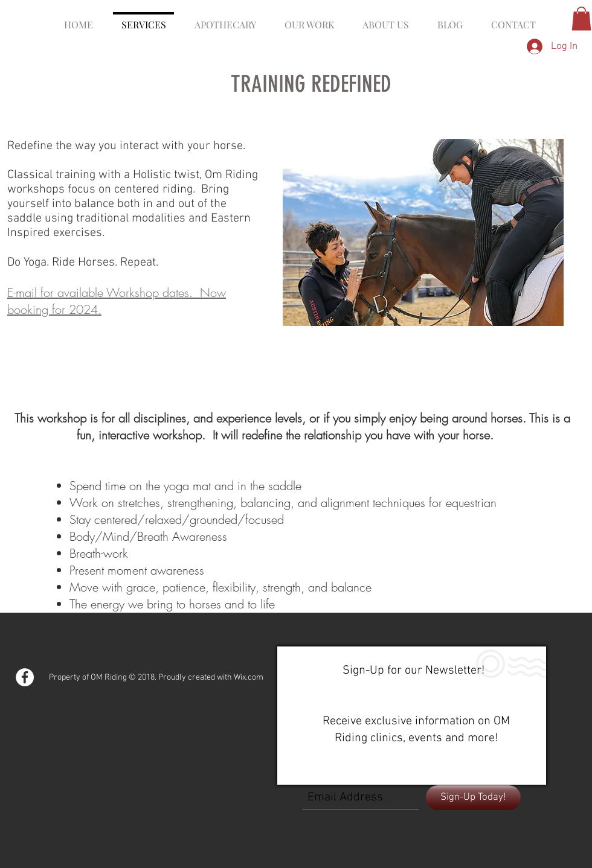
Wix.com (249, 678)
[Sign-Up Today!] (473, 798)
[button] (581, 18)
